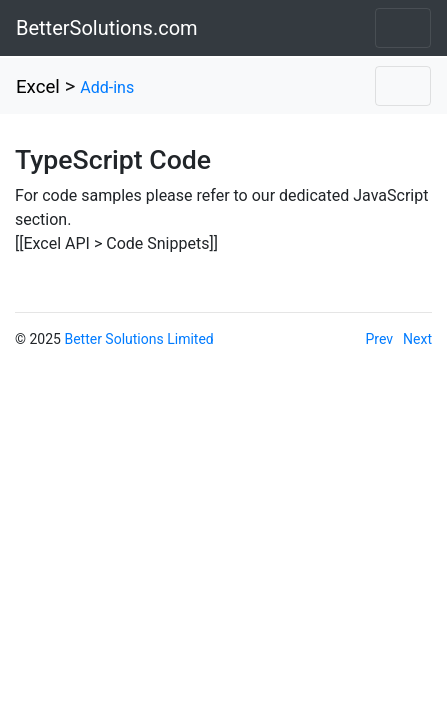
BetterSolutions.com (107, 28)
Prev (380, 339)
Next (417, 339)
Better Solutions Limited (138, 339)
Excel (38, 87)
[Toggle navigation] (403, 28)
